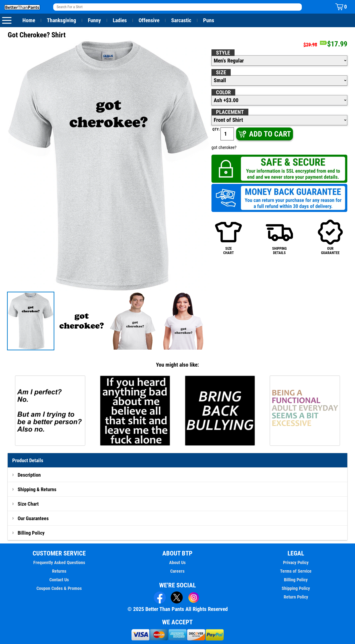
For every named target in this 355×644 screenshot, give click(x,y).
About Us (178, 562)
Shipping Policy (296, 588)
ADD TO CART (264, 134)
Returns (59, 571)
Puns (209, 20)
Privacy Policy (296, 562)
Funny (94, 20)
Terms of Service (296, 571)
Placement (230, 112)
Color (224, 92)
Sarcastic (181, 20)
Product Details (28, 460)
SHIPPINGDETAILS (279, 237)
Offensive (149, 20)
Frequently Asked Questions (59, 562)
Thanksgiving (61, 20)
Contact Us (59, 580)
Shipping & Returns (37, 489)
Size (221, 72)
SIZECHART (228, 237)
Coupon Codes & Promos (59, 588)
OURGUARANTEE (330, 237)
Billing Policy (31, 533)
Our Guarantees (33, 518)
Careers (177, 571)
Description (29, 475)
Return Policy (296, 597)
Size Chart (28, 504)
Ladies (120, 20)
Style (223, 53)
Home (29, 20)
